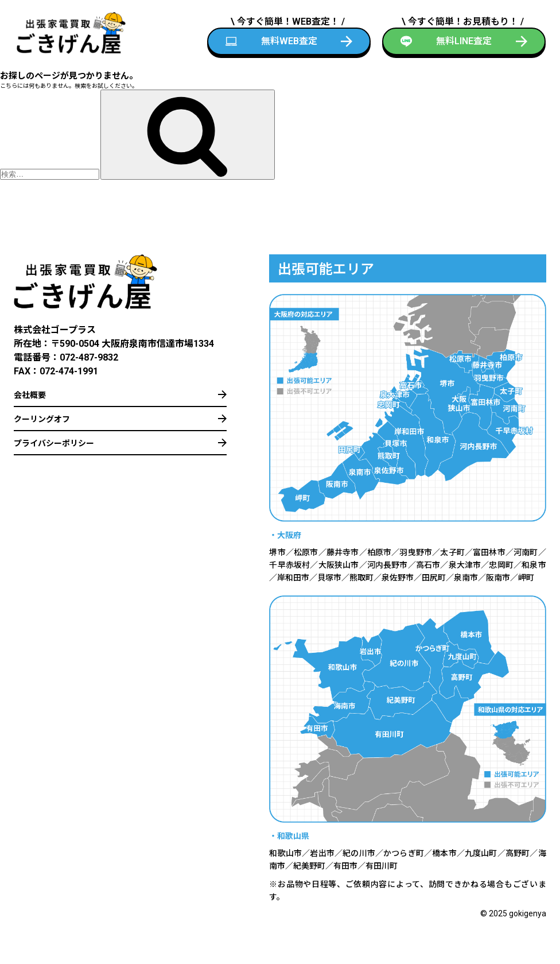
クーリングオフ (42, 419)
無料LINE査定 (464, 41)
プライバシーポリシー (54, 443)
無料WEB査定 (289, 41)
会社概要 (30, 395)
